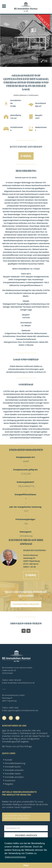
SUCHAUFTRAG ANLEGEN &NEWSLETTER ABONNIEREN (17, 817)
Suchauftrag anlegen (26, 604)
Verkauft (43, 21)
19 (44, 61)
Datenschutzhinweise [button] (15, 857)
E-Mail (26, 156)
